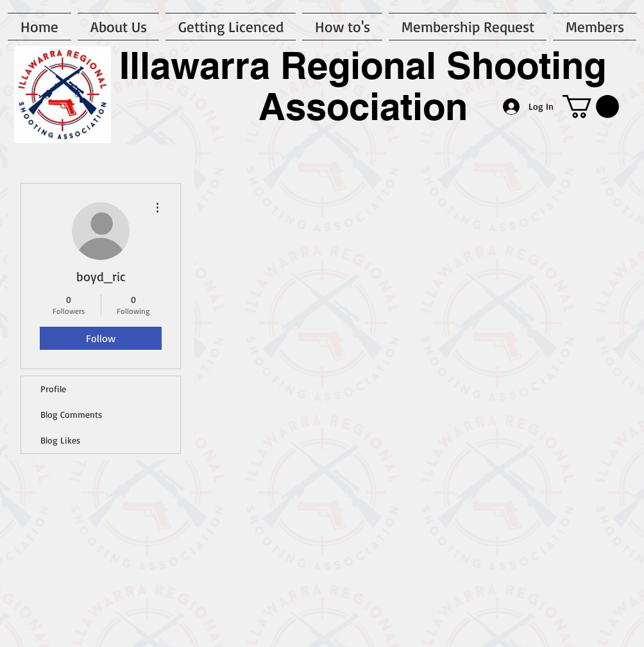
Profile (53, 389)
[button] (591, 107)
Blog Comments (71, 414)
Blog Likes (60, 440)
